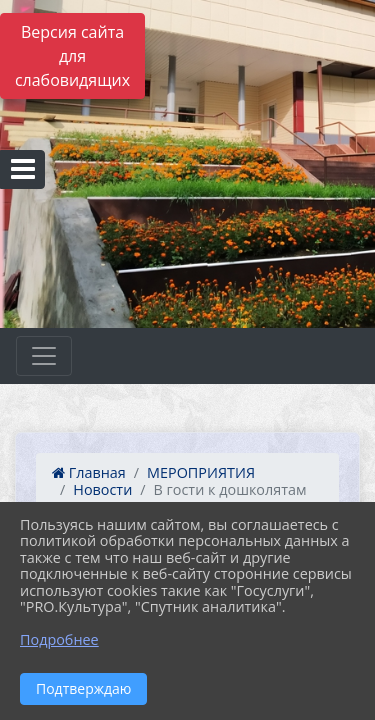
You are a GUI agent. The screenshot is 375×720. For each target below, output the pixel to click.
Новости (102, 489)
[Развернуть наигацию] (44, 356)
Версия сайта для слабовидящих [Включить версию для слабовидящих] (72, 56)
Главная (89, 472)
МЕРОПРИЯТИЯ (201, 472)
